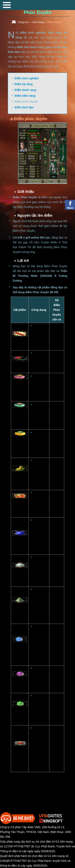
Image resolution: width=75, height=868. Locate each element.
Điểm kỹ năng (24, 84)
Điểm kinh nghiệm (27, 78)
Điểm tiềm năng (25, 96)
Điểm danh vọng (25, 90)
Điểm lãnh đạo (24, 107)
